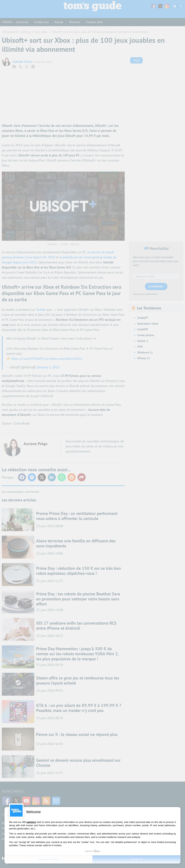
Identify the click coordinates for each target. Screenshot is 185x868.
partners (31, 822)
